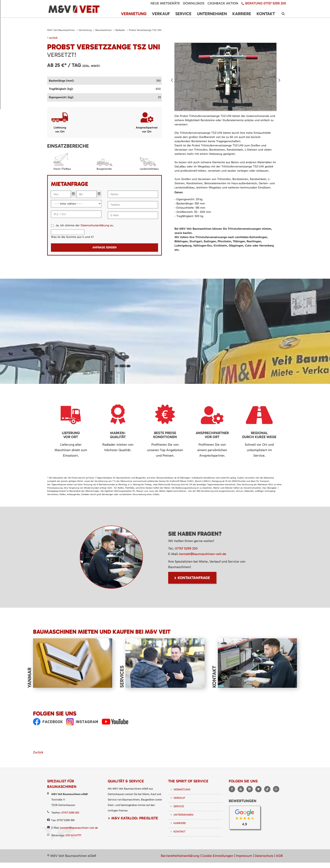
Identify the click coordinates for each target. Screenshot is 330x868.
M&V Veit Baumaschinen (61, 30)
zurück (52, 38)
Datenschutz (264, 854)
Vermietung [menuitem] (134, 13)
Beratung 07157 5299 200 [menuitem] (266, 3)
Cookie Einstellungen (217, 854)
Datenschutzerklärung (95, 225)
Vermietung (85, 30)
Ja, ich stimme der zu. (85, 225)
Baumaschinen (104, 30)
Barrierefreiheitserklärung (180, 854)
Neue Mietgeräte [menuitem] (165, 3)
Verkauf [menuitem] (161, 13)
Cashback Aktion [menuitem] (223, 3)
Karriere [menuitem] (242, 13)
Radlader (120, 30)
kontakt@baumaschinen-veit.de (203, 554)
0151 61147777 (73, 834)
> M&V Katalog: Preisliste (133, 817)
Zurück (38, 751)
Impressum (244, 854)
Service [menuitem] (183, 13)
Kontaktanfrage (194, 578)
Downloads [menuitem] (194, 3)
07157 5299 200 (186, 548)
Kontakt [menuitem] (266, 13)
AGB (279, 854)
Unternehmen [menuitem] (212, 13)
